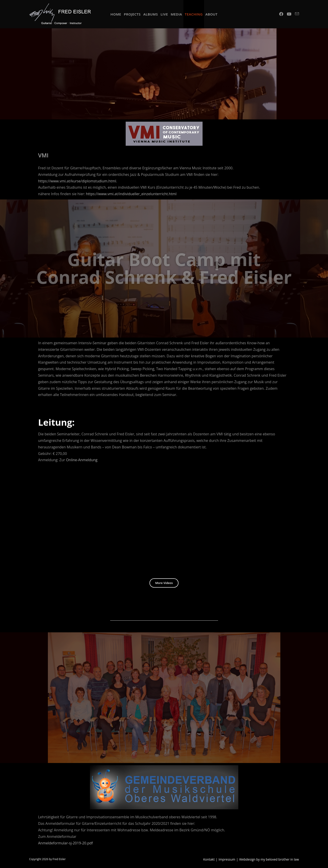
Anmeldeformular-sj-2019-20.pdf (66, 843)
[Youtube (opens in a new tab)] (289, 14)
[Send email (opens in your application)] (297, 14)
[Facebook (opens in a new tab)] (281, 14)
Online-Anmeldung (82, 460)
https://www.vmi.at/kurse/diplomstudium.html (77, 181)
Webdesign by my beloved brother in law (269, 859)
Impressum (227, 859)
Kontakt (209, 859)
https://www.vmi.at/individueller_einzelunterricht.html (131, 194)
